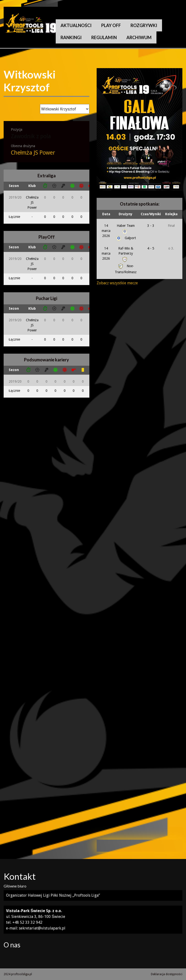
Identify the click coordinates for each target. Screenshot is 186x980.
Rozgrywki (144, 25)
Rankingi (71, 37)
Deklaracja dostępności (167, 974)
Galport (126, 238)
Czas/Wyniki (151, 214)
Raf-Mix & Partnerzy (126, 254)
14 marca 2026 (106, 231)
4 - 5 (151, 248)
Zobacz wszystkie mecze (117, 283)
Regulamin (104, 37)
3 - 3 (151, 226)
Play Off (111, 25)
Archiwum (139, 37)
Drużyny (126, 214)
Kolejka (171, 214)
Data (106, 214)
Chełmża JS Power (33, 153)
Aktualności (76, 25)
